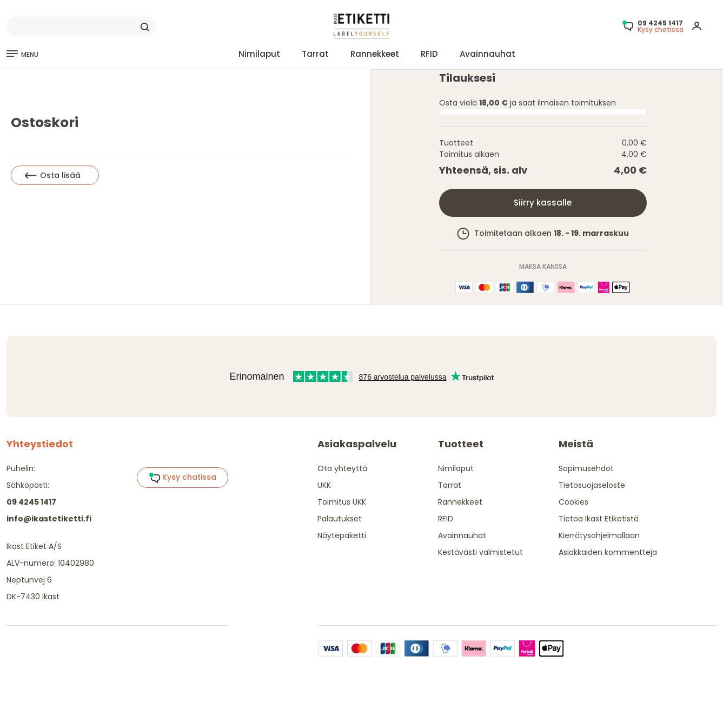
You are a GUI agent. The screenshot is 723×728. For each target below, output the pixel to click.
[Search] (81, 27)
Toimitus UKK (342, 502)
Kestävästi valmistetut (480, 552)
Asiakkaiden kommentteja (608, 552)
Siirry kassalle (543, 203)
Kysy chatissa (183, 478)
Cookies (573, 502)
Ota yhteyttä (342, 468)
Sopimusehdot (586, 468)
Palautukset (340, 519)
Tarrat (315, 54)
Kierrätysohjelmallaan (599, 535)
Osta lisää (53, 175)
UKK (324, 485)
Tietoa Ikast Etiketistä (599, 519)
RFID (429, 54)
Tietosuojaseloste (592, 485)
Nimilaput (259, 54)
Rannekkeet (375, 54)
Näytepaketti (342, 535)
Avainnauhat (487, 54)
